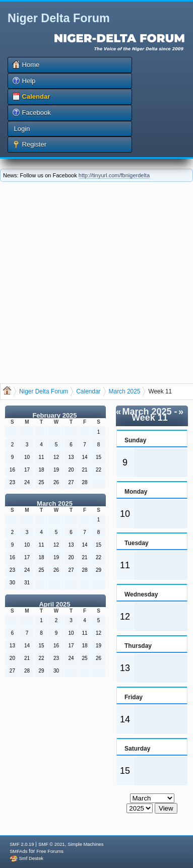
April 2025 (54, 604)
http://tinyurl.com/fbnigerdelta (114, 175)
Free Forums (50, 851)
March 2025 (55, 504)
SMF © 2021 (52, 844)
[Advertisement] (94, 281)
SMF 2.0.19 (22, 844)
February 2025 (54, 415)
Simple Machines (85, 844)
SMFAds (18, 851)
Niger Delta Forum (59, 18)
